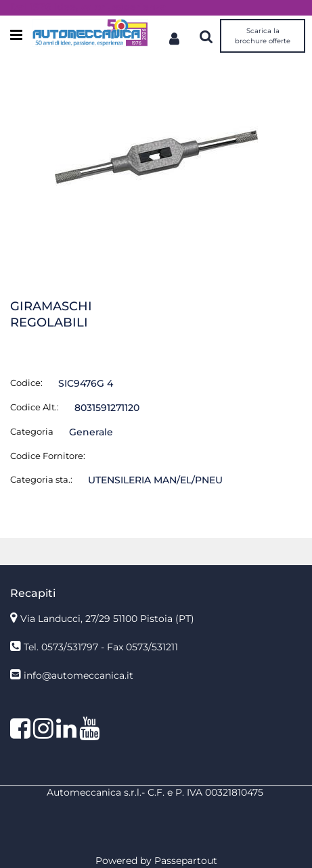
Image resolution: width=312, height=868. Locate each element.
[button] (156, 157)
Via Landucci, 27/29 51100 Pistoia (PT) (107, 619)
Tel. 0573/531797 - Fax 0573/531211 (101, 647)
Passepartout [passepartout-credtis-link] (186, 861)
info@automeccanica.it (79, 675)
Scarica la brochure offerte (263, 36)
